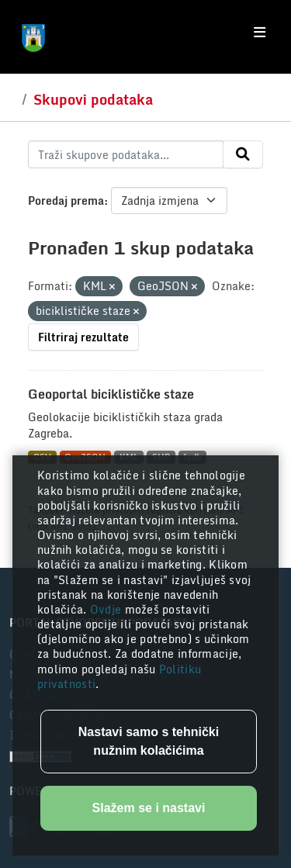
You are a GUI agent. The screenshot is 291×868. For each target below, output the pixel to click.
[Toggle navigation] (260, 33)
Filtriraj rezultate (83, 337)
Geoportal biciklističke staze (111, 394)
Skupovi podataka (93, 99)
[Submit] (243, 154)
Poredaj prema (66, 201)
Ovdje (107, 609)
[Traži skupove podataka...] (126, 154)
